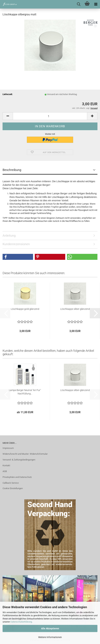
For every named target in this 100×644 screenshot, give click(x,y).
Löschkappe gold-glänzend (25, 309)
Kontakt (6, 465)
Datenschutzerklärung (21, 622)
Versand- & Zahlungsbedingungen (19, 460)
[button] (8, 116)
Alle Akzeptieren (50, 628)
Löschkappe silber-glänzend (75, 309)
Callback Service (11, 483)
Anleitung (9, 236)
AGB (5, 471)
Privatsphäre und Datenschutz (17, 477)
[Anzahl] (50, 116)
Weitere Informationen (50, 637)
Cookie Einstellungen (13, 488)
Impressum (8, 448)
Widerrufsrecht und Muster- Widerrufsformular (25, 454)
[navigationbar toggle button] (96, 4)
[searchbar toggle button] (79, 4)
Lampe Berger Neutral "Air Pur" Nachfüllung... (25, 392)
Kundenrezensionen (16, 244)
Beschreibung (12, 170)
